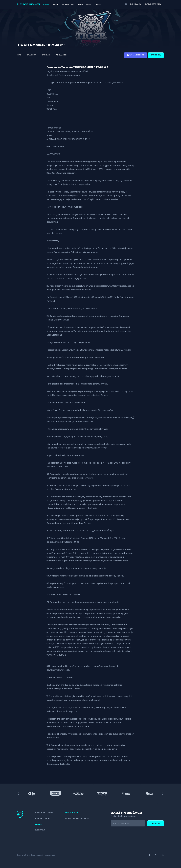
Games (46, 4)
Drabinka (31, 55)
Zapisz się (156, 55)
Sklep (89, 4)
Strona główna (44, 813)
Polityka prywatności (78, 818)
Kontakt (99, 4)
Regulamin (61, 55)
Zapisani (46, 55)
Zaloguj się (136, 4)
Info (19, 55)
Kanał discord (135, 55)
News (80, 4)
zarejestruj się (153, 4)
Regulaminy (72, 813)
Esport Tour (68, 4)
